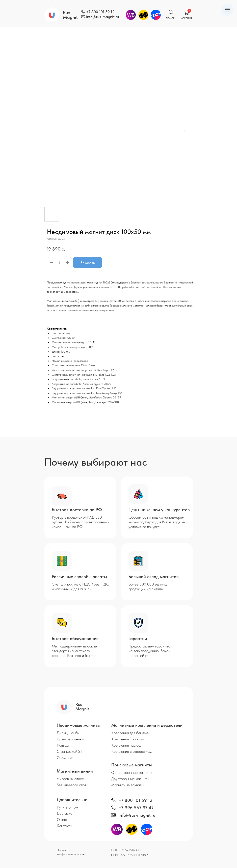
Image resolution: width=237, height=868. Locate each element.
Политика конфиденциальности (71, 852)
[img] (83, 12)
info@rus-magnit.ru (103, 17)
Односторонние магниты (132, 772)
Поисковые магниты (132, 765)
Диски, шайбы (68, 733)
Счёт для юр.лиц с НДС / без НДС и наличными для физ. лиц (80, 587)
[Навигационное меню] (227, 10)
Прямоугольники (70, 739)
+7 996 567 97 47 (136, 808)
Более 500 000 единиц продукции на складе (148, 587)
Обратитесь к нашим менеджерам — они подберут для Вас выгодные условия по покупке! (157, 522)
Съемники (65, 758)
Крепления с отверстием (131, 751)
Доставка (65, 813)
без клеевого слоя (72, 785)
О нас (62, 820)
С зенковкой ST (69, 751)
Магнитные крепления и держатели (147, 725)
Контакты (64, 826)
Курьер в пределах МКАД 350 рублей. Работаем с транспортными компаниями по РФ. (81, 522)
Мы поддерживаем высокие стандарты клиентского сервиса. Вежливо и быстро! (75, 651)
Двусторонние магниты (130, 779)
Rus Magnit (70, 15)
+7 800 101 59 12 (100, 12)
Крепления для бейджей (131, 733)
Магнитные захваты (127, 785)
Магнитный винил (75, 771)
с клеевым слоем (70, 779)
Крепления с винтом (128, 739)
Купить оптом (67, 807)
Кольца (63, 745)
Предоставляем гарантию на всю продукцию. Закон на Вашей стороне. (150, 651)
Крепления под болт (127, 745)
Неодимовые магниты (79, 725)
